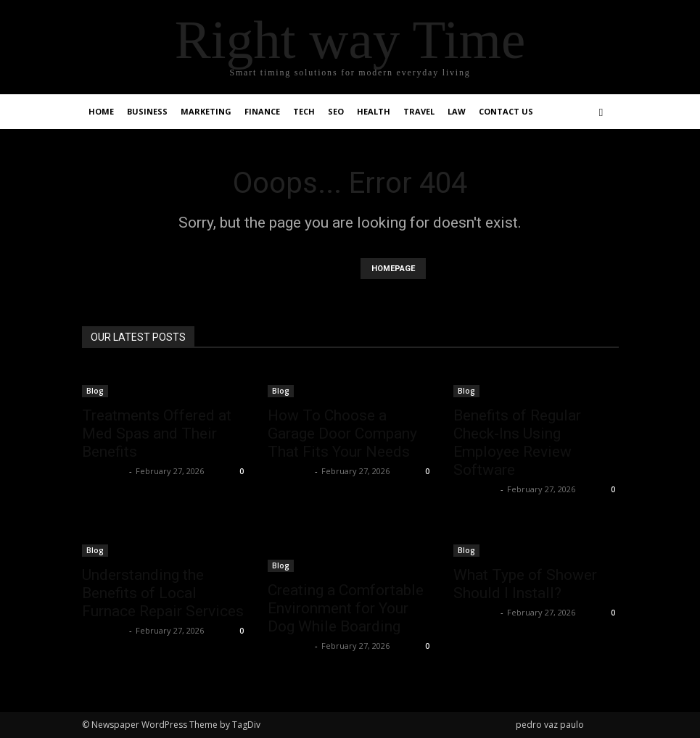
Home (101, 111)
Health (374, 111)
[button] (601, 112)
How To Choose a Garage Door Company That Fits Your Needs (342, 434)
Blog (95, 391)
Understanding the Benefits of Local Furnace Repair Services (163, 593)
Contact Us (506, 111)
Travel (419, 111)
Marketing (206, 111)
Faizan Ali (104, 471)
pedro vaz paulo (550, 725)
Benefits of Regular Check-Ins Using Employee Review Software (517, 443)
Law (457, 111)
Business (147, 111)
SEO (336, 111)
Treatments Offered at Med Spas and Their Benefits (157, 434)
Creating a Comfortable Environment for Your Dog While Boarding (346, 608)
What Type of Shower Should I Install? (525, 584)
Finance (262, 111)
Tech (304, 111)
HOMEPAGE (393, 269)
